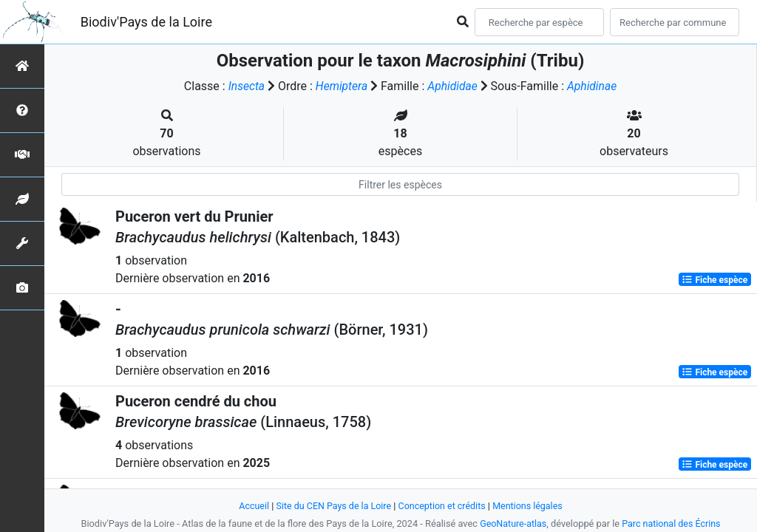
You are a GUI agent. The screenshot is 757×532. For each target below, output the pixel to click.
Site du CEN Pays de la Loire (332, 506)
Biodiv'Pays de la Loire (146, 22)
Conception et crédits (442, 506)
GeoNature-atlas (512, 524)
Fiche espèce (714, 279)
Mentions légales (530, 506)
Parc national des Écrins (672, 524)
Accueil (251, 506)
